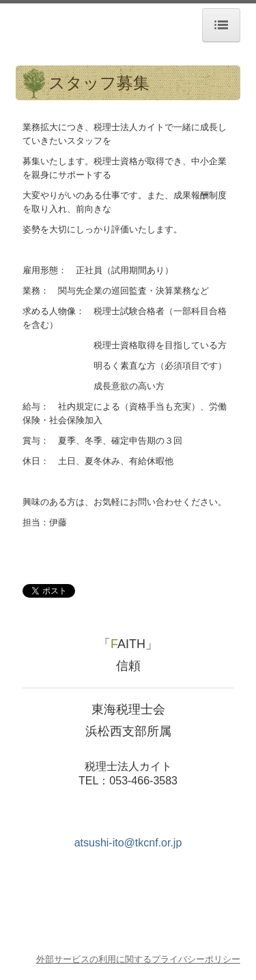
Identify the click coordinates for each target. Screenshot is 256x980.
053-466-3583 (143, 781)
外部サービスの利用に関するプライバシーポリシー (138, 959)
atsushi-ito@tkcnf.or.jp (128, 843)
